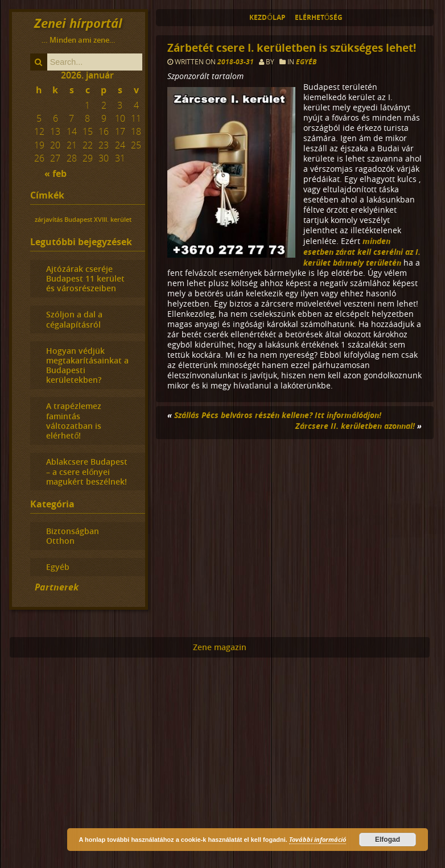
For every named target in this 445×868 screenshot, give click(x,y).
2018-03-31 (236, 62)
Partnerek (57, 587)
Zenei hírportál (78, 23)
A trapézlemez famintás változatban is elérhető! (74, 421)
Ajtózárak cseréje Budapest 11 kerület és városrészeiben (85, 279)
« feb (55, 173)
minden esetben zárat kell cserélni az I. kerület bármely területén (362, 252)
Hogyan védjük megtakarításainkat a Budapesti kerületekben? (87, 365)
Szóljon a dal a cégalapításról (74, 319)
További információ (318, 839)
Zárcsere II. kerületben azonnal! (355, 426)
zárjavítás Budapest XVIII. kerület (83, 220)
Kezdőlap (267, 17)
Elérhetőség (319, 17)
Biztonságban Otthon (73, 536)
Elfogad (388, 840)
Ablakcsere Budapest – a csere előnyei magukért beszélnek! (87, 472)
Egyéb (306, 62)
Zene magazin (220, 647)
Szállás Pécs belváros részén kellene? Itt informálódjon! (278, 415)
